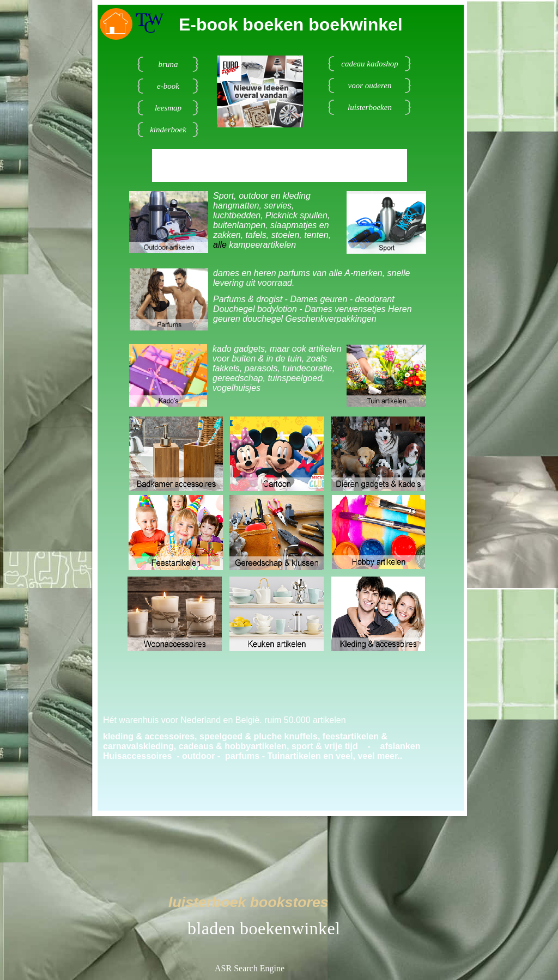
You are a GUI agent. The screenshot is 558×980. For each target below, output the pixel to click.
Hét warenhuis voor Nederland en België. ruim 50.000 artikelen (225, 720)
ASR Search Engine (250, 968)
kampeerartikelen (262, 245)
